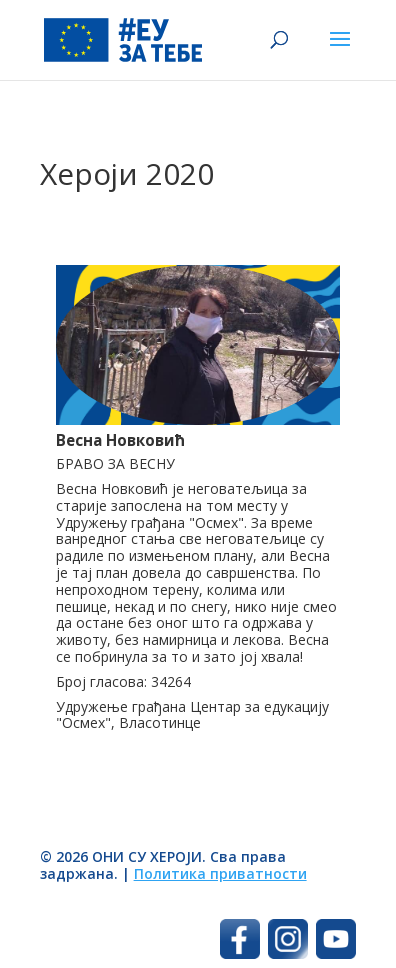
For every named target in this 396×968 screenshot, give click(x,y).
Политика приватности (220, 873)
